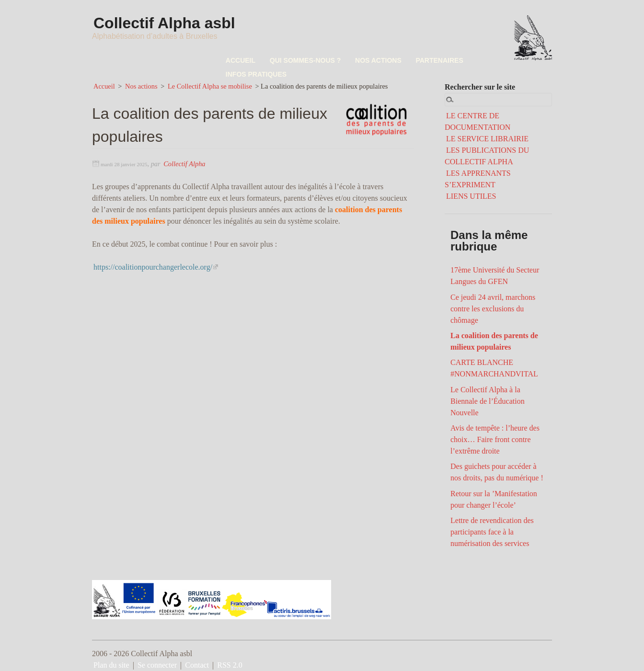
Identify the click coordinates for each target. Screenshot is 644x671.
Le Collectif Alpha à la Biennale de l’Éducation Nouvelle (488, 401)
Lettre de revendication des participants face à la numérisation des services (492, 532)
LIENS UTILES (471, 196)
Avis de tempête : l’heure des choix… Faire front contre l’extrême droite (495, 439)
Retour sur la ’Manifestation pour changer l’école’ (494, 499)
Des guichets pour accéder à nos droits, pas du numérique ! (497, 472)
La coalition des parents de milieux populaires (494, 341)
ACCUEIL (240, 60)
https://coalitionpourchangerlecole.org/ (153, 267)
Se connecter (157, 665)
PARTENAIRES (433, 60)
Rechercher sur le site (480, 87)
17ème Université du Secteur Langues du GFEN (495, 276)
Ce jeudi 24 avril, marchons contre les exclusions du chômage (493, 308)
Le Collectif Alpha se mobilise (210, 86)
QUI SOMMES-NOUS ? (303, 60)
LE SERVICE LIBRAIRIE (487, 139)
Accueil (104, 86)
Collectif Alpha (184, 164)
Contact (197, 665)
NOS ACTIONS (374, 60)
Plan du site (111, 665)
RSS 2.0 (230, 665)
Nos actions (141, 86)
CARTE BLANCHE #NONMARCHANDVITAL (494, 368)
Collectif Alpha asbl (165, 23)
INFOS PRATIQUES (255, 74)
